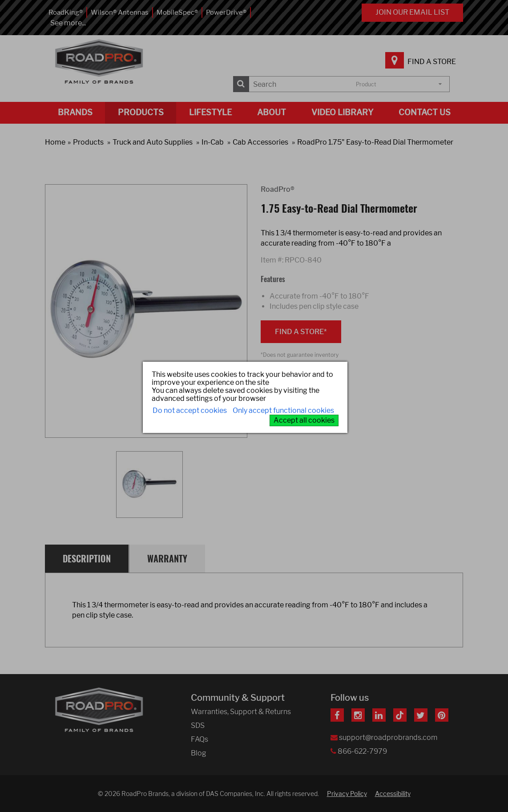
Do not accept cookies (190, 410)
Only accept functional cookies (283, 410)
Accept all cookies (304, 420)
